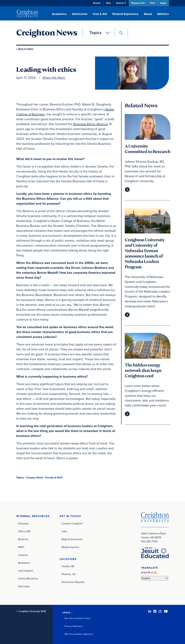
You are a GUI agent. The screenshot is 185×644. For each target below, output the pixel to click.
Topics (95, 33)
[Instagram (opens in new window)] (160, 611)
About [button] (148, 14)
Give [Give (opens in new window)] (108, 3)
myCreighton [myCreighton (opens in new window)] (26, 571)
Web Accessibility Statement (79, 634)
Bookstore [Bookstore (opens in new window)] (24, 563)
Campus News (35, 477)
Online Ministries (28, 578)
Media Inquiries (70, 547)
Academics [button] (59, 14)
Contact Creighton (72, 523)
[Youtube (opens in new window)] (166, 611)
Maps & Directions (72, 539)
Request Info (138, 3)
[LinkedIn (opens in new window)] (150, 611)
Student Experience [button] (125, 14)
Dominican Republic (73, 582)
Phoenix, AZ (69, 574)
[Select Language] (155, 578)
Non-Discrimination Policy (78, 618)
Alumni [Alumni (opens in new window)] (97, 3)
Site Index (24, 586)
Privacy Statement (74, 626)
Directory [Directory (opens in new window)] (24, 523)
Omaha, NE (68, 566)
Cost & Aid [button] (100, 14)
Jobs (64, 531)
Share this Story (54, 77)
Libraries (23, 555)
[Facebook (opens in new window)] (155, 611)
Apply (163, 3)
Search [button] (120, 3)
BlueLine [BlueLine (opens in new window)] (23, 539)
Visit (152, 3)
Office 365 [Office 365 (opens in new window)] (24, 531)
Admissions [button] (80, 14)
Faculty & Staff (54, 477)
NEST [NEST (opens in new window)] (21, 547)
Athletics (163, 14)
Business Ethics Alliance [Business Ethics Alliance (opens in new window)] (91, 124)
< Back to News (25, 49)
